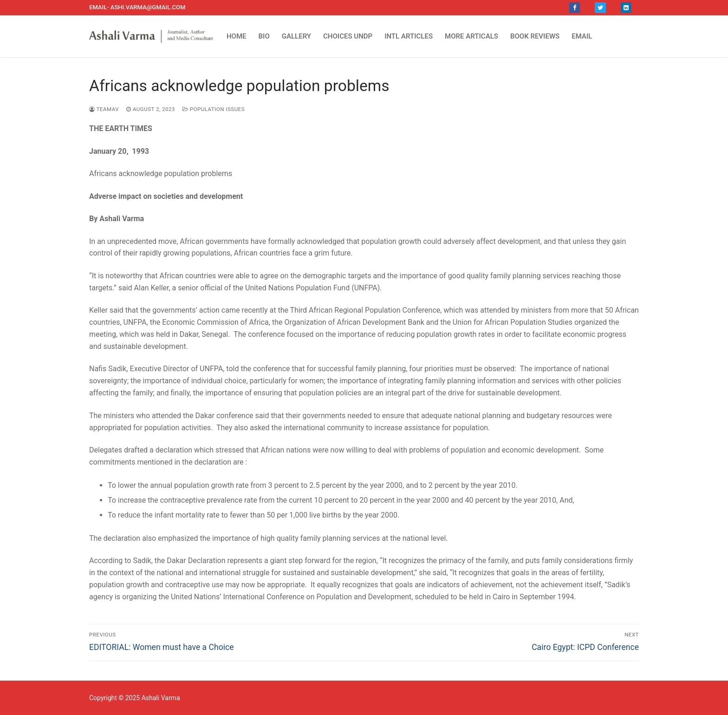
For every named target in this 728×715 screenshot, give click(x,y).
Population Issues (214, 109)
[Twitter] (600, 8)
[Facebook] (575, 8)
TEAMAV (104, 109)
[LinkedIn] (626, 8)
